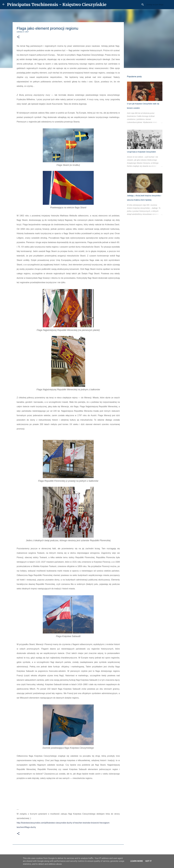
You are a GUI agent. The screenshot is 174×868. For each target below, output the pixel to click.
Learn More (137, 861)
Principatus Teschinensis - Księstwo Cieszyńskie (57, 5)
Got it (148, 861)
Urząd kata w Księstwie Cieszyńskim (141, 152)
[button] (18, 37)
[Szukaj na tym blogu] (159, 5)
